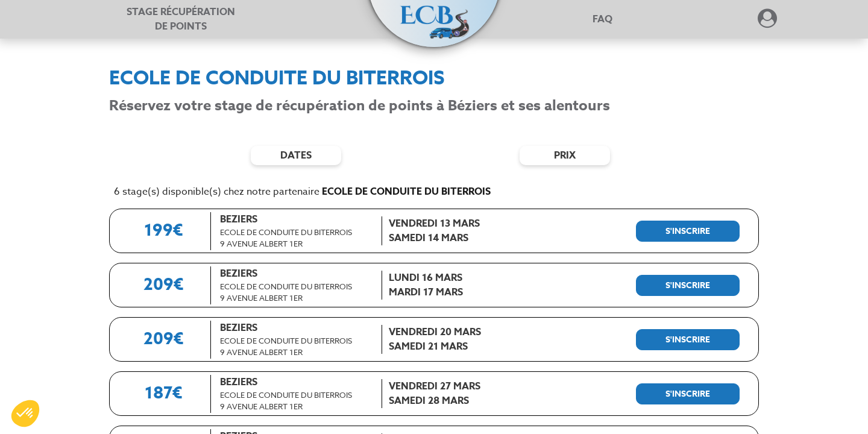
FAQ (602, 19)
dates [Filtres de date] (296, 156)
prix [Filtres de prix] (565, 156)
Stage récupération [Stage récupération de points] (181, 19)
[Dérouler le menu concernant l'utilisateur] (767, 22)
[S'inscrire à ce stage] (688, 231)
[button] (434, 13)
